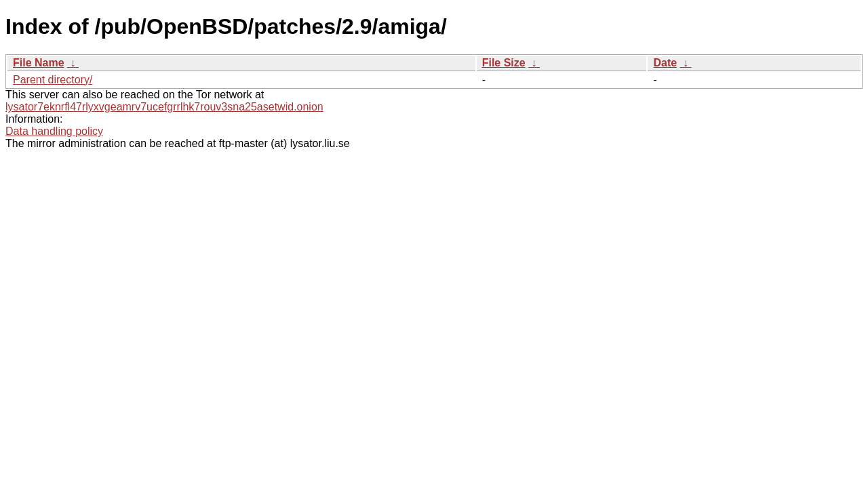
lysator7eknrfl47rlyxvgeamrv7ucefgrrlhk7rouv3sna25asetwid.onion (164, 107)
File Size (504, 63)
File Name (39, 63)
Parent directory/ (53, 80)
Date (665, 63)
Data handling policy (54, 131)
